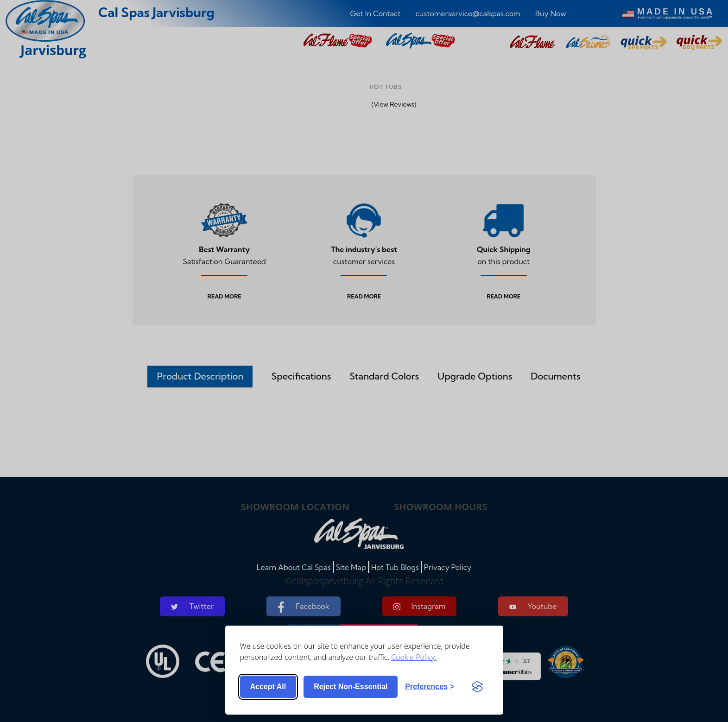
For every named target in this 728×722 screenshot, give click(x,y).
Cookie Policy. (414, 657)
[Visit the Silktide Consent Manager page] (477, 687)
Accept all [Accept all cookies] (268, 687)
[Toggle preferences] (430, 687)
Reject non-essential (351, 687)
